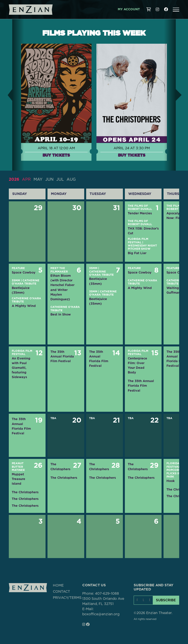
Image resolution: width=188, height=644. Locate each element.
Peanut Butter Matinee (18, 467)
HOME (58, 586)
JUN (49, 179)
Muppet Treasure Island (18, 479)
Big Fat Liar (137, 253)
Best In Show (61, 314)
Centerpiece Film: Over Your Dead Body (137, 365)
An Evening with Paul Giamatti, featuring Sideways (21, 368)
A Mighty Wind (24, 306)
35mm (16, 281)
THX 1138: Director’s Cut (143, 231)
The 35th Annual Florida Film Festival (62, 356)
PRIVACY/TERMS (67, 598)
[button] (176, 10)
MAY (38, 179)
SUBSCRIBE (166, 600)
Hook (170, 481)
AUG (71, 179)
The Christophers (25, 492)
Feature (18, 268)
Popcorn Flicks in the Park (177, 473)
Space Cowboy (24, 272)
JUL (60, 179)
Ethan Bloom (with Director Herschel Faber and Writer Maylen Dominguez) (62, 287)
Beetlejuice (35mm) (21, 290)
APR (26, 179)
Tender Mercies (140, 213)
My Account (129, 9)
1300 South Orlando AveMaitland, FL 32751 (103, 601)
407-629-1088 (107, 594)
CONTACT (61, 592)
